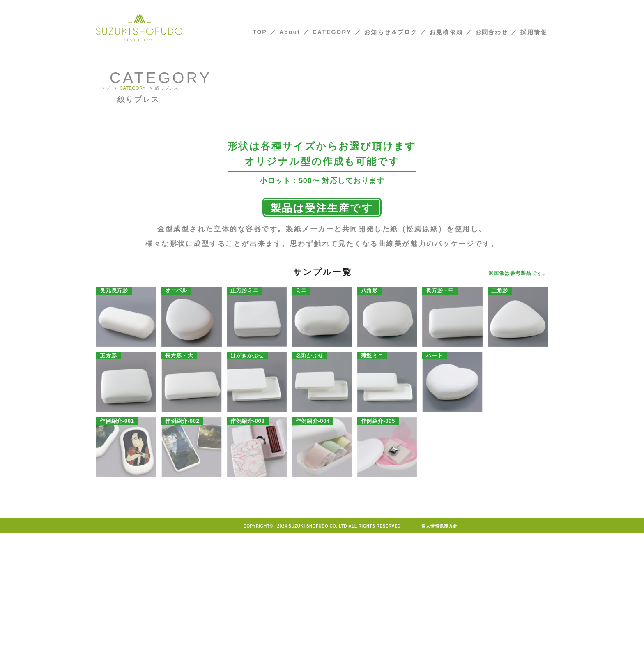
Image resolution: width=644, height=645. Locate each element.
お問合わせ (492, 32)
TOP (260, 32)
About (290, 32)
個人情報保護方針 (439, 638)
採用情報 (534, 32)
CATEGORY (332, 32)
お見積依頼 (446, 32)
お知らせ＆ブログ (391, 32)
